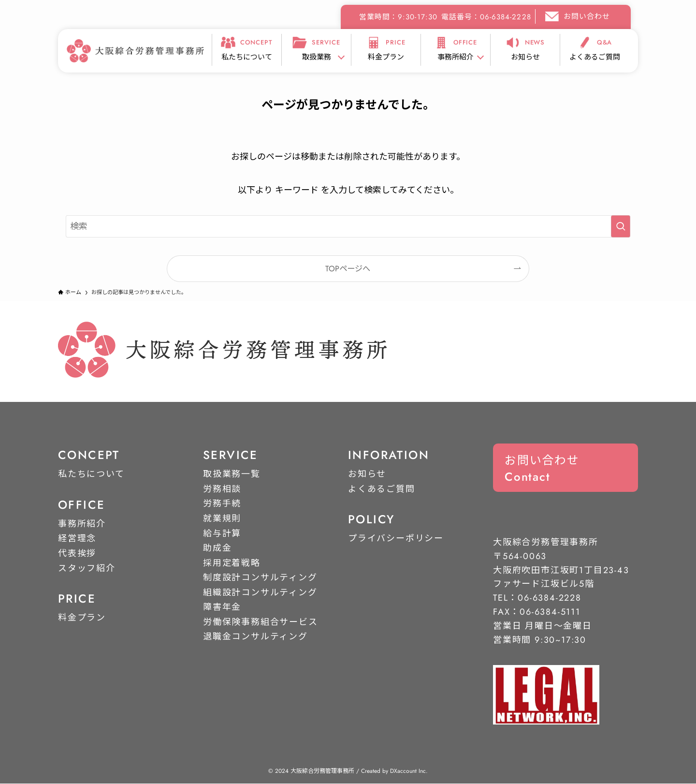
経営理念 (77, 539)
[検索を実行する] (621, 226)
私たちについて (91, 474)
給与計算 (222, 533)
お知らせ (367, 474)
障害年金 (222, 607)
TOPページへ (348, 269)
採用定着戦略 (232, 563)
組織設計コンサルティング (260, 592)
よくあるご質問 (382, 489)
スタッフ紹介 (87, 568)
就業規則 (222, 518)
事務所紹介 (82, 524)
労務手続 (222, 504)
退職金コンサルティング (255, 637)
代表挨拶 (77, 553)
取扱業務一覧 (232, 474)
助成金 (217, 548)
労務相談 (222, 489)
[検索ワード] (348, 226)
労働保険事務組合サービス (261, 622)
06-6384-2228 (550, 598)
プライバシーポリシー (396, 539)
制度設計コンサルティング (260, 578)
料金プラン (82, 618)
